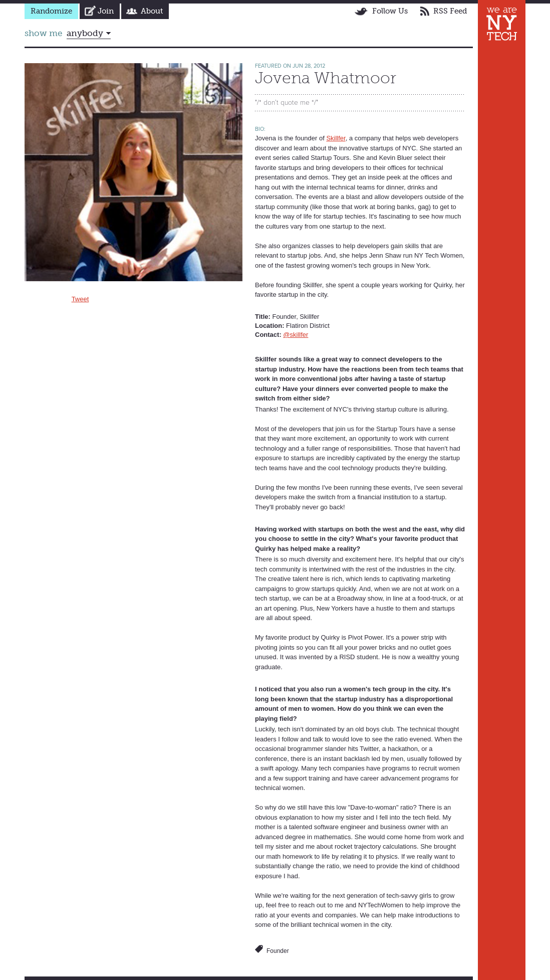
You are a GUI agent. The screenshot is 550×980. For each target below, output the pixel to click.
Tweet (80, 299)
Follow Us (390, 11)
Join (106, 11)
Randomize (51, 11)
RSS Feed (450, 11)
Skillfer (336, 138)
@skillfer (296, 335)
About (152, 11)
